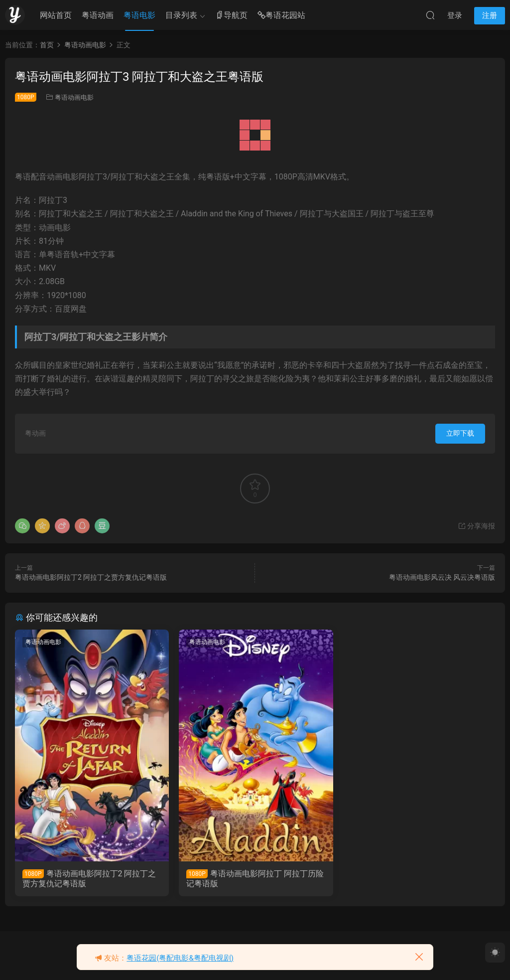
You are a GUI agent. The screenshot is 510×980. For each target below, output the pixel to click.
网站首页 (56, 15)
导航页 (232, 16)
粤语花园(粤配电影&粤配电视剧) (180, 958)
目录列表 (181, 15)
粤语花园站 (281, 16)
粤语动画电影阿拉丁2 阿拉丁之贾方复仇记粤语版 (91, 577)
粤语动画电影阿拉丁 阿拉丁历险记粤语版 (255, 879)
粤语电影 (139, 15)
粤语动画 (98, 15)
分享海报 (476, 526)
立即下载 (460, 433)
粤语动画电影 (74, 97)
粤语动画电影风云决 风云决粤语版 (442, 577)
